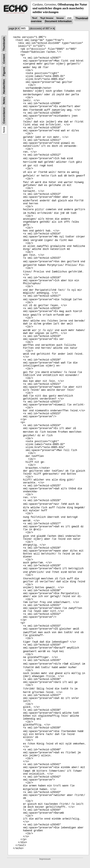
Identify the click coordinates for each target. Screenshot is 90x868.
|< (16, 28)
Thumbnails (4, 44)
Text (34, 18)
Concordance (4, 115)
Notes (4, 100)
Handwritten (4, 86)
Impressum (45, 859)
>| (54, 28)
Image (60, 18)
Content (4, 59)
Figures (4, 71)
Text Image (47, 18)
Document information (58, 21)
